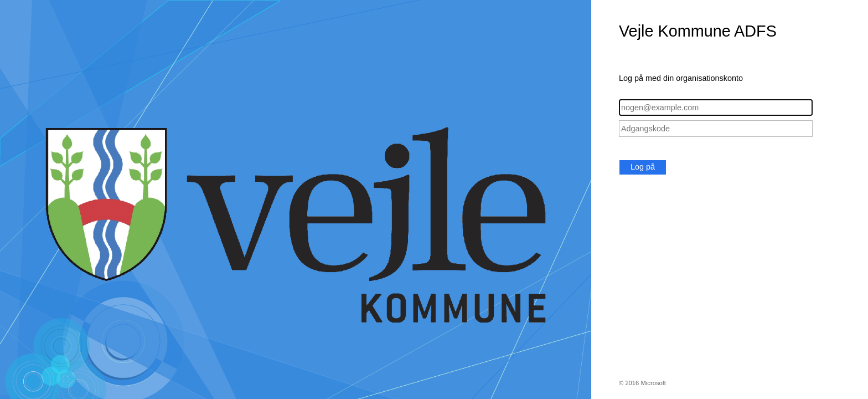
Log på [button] (643, 167)
